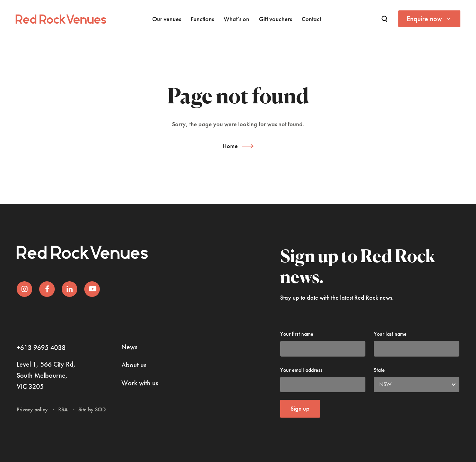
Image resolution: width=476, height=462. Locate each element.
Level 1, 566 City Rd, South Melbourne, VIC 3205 (46, 375)
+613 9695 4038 (41, 348)
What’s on (236, 19)
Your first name (297, 334)
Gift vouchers (275, 19)
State (379, 370)
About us (134, 365)
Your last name (390, 334)
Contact (311, 19)
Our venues (167, 19)
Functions (202, 19)
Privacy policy (32, 409)
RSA (63, 409)
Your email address (301, 370)
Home (230, 146)
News (129, 347)
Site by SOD (92, 409)
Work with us (140, 383)
